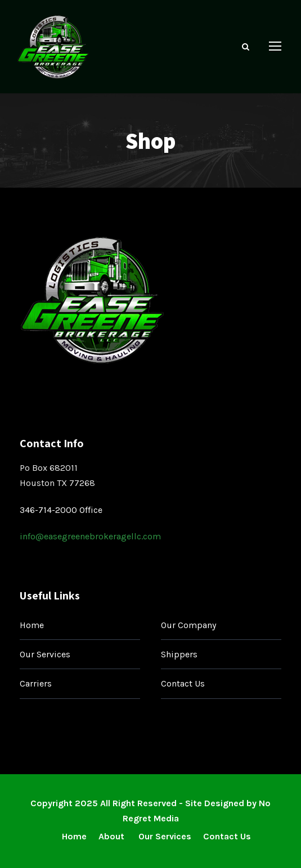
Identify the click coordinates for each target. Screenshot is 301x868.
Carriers (36, 683)
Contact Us (183, 683)
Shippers (179, 654)
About (113, 836)
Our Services (45, 654)
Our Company (188, 625)
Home (32, 625)
